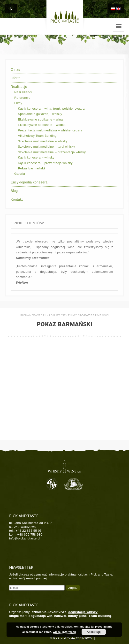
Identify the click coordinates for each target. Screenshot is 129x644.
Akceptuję (94, 632)
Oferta (16, 78)
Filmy (18, 103)
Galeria (20, 174)
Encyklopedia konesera (29, 182)
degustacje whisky (83, 612)
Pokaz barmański (31, 168)
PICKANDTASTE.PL (33, 315)
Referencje (22, 98)
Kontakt (17, 199)
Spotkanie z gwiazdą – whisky (40, 114)
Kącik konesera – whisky (36, 157)
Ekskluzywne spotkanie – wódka (42, 125)
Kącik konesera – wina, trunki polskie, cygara (51, 109)
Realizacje (19, 87)
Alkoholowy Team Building (37, 136)
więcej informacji (64, 632)
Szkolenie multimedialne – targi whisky (46, 147)
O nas (15, 69)
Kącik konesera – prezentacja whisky (45, 163)
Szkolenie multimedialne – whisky (43, 141)
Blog (14, 191)
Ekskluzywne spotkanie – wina (40, 119)
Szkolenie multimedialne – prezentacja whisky (52, 152)
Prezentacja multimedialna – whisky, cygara (50, 130)
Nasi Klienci (23, 92)
